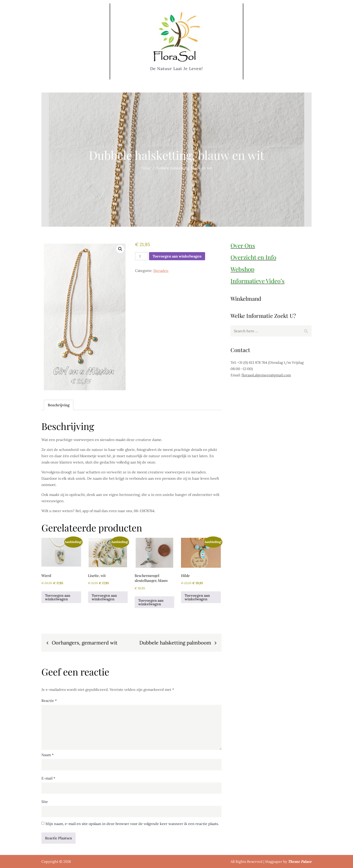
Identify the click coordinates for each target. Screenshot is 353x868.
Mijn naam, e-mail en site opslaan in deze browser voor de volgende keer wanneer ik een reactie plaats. (132, 824)
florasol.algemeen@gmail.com (266, 375)
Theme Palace (300, 861)
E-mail (48, 778)
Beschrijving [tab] (59, 405)
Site (45, 802)
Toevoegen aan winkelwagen (177, 256)
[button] (120, 249)
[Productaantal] (142, 256)
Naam (48, 755)
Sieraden (161, 271)
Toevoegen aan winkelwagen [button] (58, 597)
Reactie (49, 701)
